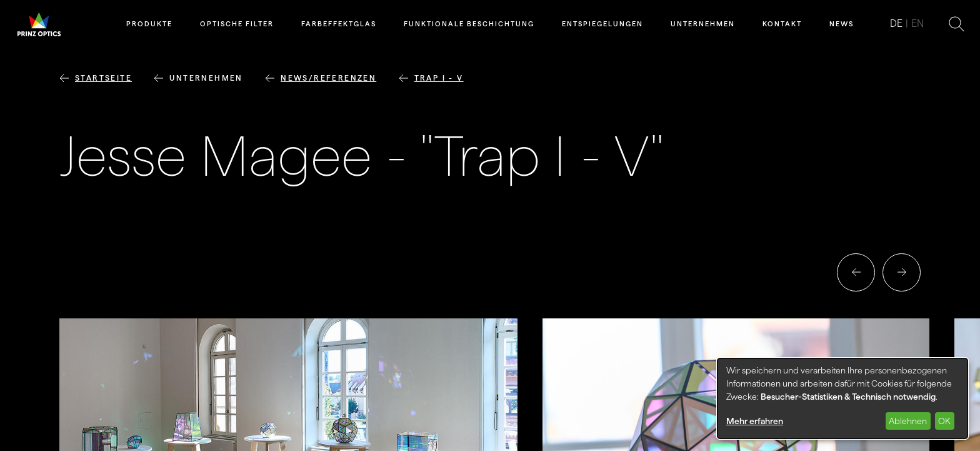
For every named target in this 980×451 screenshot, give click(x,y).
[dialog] (842, 398)
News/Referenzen (328, 78)
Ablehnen (908, 421)
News (842, 24)
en (917, 23)
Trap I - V (439, 78)
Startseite (103, 78)
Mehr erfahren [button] (755, 421)
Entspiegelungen (602, 24)
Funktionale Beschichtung (469, 24)
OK (944, 421)
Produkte (149, 24)
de (896, 23)
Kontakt (782, 24)
